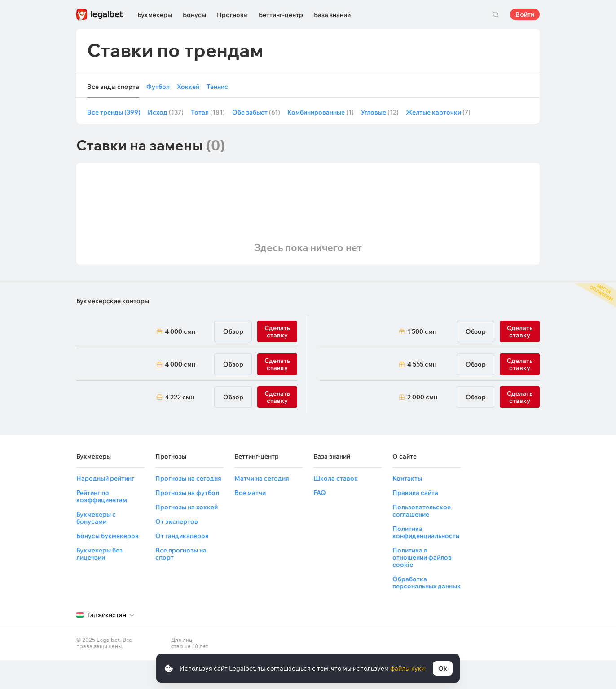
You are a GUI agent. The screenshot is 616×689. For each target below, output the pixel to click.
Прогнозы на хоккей (187, 507)
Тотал (208, 112)
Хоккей (188, 87)
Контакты (407, 478)
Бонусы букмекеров (108, 536)
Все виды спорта (113, 87)
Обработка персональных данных (426, 583)
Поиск (496, 14)
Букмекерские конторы (113, 301)
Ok (443, 668)
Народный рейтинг (105, 478)
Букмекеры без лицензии (99, 554)
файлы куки (408, 668)
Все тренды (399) (114, 112)
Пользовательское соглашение (422, 511)
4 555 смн (422, 364)
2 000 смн (422, 397)
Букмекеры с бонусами (96, 518)
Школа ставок (336, 478)
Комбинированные (321, 112)
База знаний (332, 15)
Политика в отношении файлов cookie (422, 557)
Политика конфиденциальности (426, 532)
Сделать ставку (277, 331)
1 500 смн (422, 331)
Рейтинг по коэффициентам (102, 496)
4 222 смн (179, 397)
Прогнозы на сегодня (188, 478)
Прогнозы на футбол (187, 493)
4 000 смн (180, 331)
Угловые (380, 112)
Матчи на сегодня (262, 478)
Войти (525, 14)
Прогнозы (232, 15)
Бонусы (194, 15)
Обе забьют (256, 112)
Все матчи (250, 493)
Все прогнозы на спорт (181, 554)
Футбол (158, 87)
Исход (166, 112)
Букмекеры (155, 15)
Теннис (217, 87)
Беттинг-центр (281, 15)
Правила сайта (415, 493)
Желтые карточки (438, 112)
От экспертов (177, 521)
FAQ (320, 493)
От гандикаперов (182, 536)
